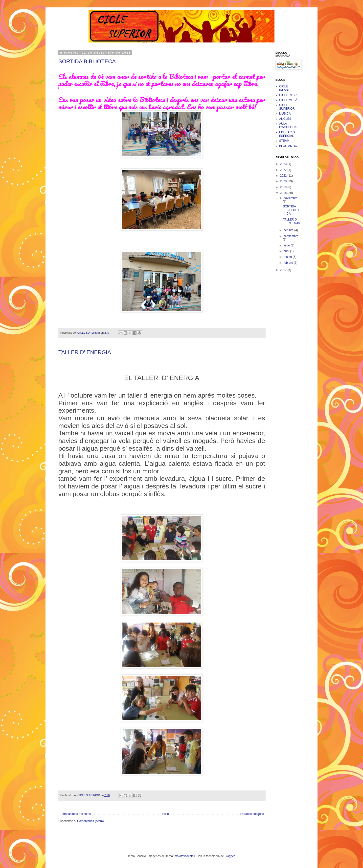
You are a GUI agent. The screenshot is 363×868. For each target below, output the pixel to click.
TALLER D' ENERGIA (85, 352)
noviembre (291, 198)
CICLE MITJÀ (288, 100)
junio (287, 245)
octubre (289, 230)
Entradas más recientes (75, 814)
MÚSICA (285, 114)
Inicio (165, 814)
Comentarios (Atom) (90, 821)
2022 (284, 170)
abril (287, 251)
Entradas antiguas (252, 814)
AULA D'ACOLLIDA (288, 125)
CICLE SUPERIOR (287, 107)
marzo (288, 257)
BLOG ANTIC (288, 146)
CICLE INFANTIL (286, 88)
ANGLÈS (285, 119)
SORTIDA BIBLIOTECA (87, 61)
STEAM (284, 141)
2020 (284, 181)
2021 (284, 176)
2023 (284, 164)
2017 (284, 270)
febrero (289, 263)
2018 (284, 193)
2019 (284, 187)
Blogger (230, 856)
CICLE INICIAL (289, 95)
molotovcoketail (185, 856)
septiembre (291, 236)
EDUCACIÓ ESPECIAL (287, 134)
